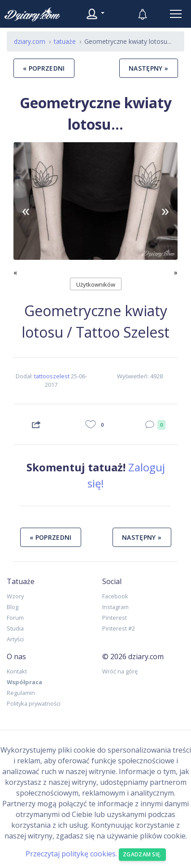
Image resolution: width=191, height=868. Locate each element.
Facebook (115, 596)
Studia (15, 628)
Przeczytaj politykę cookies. (71, 854)
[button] (26, 210)
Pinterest (115, 618)
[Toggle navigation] (176, 14)
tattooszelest (52, 376)
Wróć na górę (120, 671)
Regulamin (21, 693)
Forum (15, 618)
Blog (13, 607)
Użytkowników (96, 284)
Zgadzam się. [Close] (142, 854)
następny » (149, 68)
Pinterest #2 (119, 628)
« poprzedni (44, 68)
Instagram (115, 607)
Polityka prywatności (34, 703)
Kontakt (17, 671)
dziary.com (30, 41)
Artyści (15, 639)
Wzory (15, 596)
